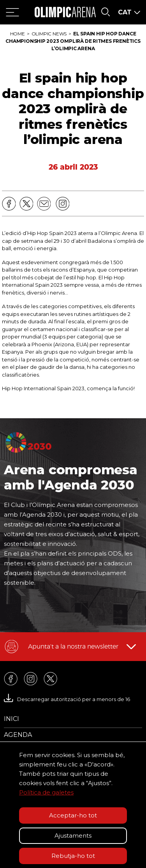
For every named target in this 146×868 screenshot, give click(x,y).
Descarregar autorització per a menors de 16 (67, 699)
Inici (11, 719)
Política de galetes (46, 792)
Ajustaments (73, 836)
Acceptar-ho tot (73, 815)
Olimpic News (49, 34)
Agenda (18, 735)
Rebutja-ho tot (73, 856)
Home (18, 34)
